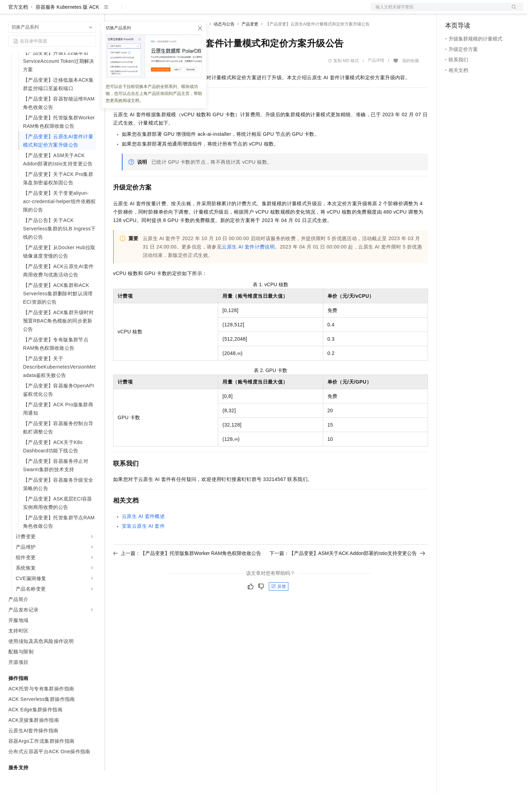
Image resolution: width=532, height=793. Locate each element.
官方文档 (18, 29)
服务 (206, 11)
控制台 (470, 11)
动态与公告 (224, 46)
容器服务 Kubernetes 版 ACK (67, 29)
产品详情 (376, 83)
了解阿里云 (230, 11)
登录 (512, 11)
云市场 (170, 11)
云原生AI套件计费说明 (248, 269)
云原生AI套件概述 (143, 539)
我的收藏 (411, 83)
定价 (151, 11)
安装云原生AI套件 (143, 548)
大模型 (72, 11)
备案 (453, 11)
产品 (91, 11)
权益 (134, 11)
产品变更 (250, 46)
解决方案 (112, 11)
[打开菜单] (11, 11)
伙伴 (189, 11)
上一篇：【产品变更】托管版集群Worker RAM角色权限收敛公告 (187, 576)
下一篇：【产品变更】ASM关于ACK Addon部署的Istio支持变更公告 (347, 576)
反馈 (279, 609)
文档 (438, 11)
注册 (486, 11)
